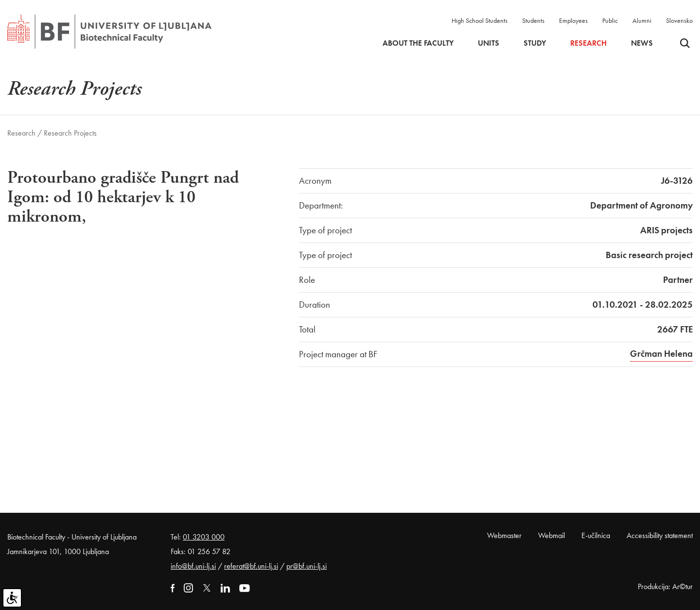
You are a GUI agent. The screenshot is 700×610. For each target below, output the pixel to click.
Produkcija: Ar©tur (665, 586)
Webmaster (504, 535)
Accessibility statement (660, 535)
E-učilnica (596, 535)
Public (610, 20)
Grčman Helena (661, 354)
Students (533, 20)
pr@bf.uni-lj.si (306, 566)
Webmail (551, 535)
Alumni (642, 20)
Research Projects (70, 133)
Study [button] (535, 43)
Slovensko (679, 20)
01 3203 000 (204, 537)
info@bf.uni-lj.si (193, 566)
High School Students (480, 20)
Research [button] (588, 43)
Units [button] (489, 43)
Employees (573, 20)
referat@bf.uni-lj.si (251, 566)
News (642, 43)
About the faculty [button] (418, 43)
